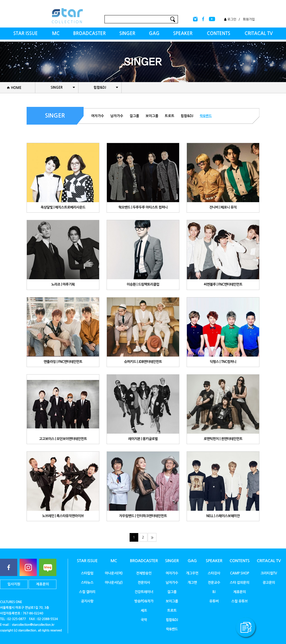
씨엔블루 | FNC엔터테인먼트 (223, 285)
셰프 (144, 610)
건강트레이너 (144, 592)
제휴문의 (43, 584)
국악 (144, 620)
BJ (214, 592)
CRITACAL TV (259, 33)
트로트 (170, 116)
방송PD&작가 (144, 601)
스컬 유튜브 (240, 601)
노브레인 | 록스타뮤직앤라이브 (63, 516)
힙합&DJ (187, 116)
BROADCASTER (89, 33)
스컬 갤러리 (87, 592)
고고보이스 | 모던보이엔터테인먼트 (63, 439)
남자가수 (117, 116)
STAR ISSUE (25, 33)
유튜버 (214, 601)
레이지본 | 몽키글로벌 (143, 439)
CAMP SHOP (240, 573)
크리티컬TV (269, 573)
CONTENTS (218, 33)
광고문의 (269, 582)
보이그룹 (152, 116)
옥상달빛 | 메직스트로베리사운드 (63, 207)
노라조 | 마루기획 (63, 285)
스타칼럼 (87, 573)
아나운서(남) (114, 582)
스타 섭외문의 (240, 582)
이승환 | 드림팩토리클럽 (143, 285)
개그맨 (192, 582)
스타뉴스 (87, 582)
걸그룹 (134, 116)
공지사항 (87, 601)
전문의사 (144, 582)
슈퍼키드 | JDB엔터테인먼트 (143, 362)
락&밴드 (206, 116)
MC (56, 33)
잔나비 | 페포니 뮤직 (223, 207)
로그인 (230, 19)
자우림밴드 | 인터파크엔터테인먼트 (143, 516)
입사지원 (14, 584)
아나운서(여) (114, 573)
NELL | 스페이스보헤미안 (223, 516)
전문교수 (214, 582)
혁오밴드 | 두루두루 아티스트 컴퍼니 (143, 207)
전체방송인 (144, 573)
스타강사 (214, 573)
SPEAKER (183, 33)
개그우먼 (192, 573)
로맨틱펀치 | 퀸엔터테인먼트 (223, 439)
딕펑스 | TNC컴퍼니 (223, 362)
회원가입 (249, 19)
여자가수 (98, 116)
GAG (154, 33)
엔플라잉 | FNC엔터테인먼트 (63, 362)
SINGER (127, 33)
